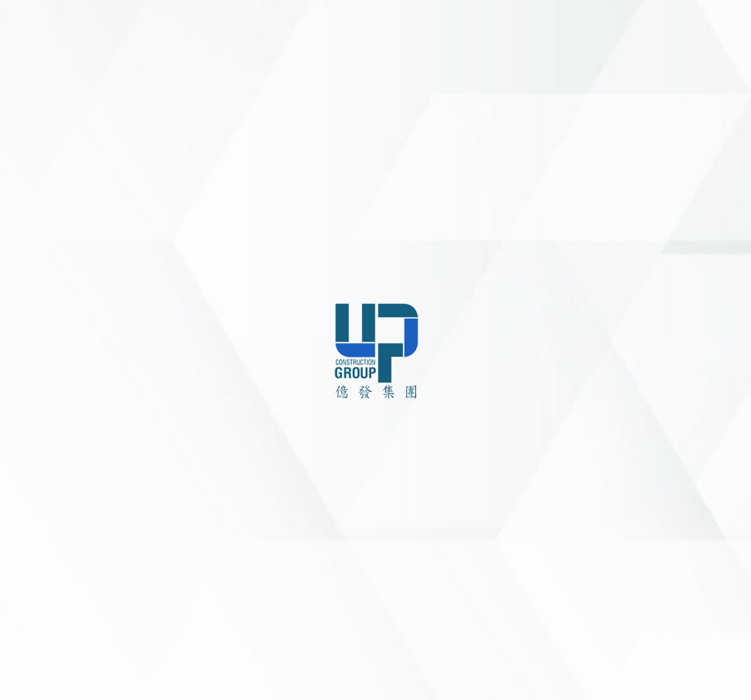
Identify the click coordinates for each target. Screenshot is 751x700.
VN (42, 685)
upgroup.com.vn (449, 613)
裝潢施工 (665, 535)
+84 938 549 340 (440, 582)
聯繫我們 (29, 444)
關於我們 (29, 326)
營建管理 (665, 518)
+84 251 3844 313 (449, 559)
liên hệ (613, 105)
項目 (21, 373)
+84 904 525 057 (433, 571)
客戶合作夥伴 (37, 420)
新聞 (545, 501)
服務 (21, 350)
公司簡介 (552, 468)
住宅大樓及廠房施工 (684, 485)
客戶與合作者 (560, 518)
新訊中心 (29, 397)
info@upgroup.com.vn (427, 598)
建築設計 (665, 468)
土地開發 (665, 501)
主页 (21, 303)
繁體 (62, 685)
